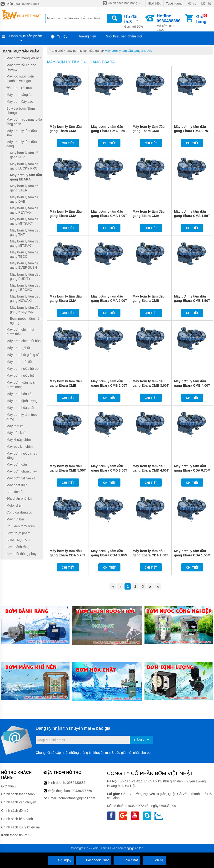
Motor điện (14, 505)
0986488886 (76, 783)
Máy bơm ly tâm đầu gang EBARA (128, 51)
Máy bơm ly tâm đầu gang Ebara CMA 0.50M (66, 131)
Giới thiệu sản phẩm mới (124, 36)
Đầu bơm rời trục (19, 88)
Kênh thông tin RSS (16, 835)
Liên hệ (206, 3)
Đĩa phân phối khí (20, 498)
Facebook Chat (94, 860)
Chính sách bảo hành (17, 819)
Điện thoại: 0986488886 (20, 4)
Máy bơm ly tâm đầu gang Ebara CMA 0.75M (149, 131)
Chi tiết (68, 143)
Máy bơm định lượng (22, 401)
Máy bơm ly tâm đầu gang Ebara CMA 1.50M (149, 216)
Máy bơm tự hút (18, 348)
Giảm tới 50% (134, 21)
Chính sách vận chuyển (19, 802)
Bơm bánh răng (18, 547)
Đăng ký (142, 740)
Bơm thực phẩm (18, 533)
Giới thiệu (154, 3)
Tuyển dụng (174, 3)
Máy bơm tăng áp (19, 95)
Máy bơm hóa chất (20, 408)
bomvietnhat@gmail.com (77, 798)
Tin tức (59, 36)
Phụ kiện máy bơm (21, 526)
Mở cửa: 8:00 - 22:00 (170, 23)
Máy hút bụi (15, 519)
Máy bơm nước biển (21, 375)
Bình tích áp (15, 492)
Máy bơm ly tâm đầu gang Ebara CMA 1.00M (66, 216)
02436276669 (82, 791)
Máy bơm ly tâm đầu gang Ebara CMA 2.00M (66, 301)
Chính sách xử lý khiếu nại (21, 827)
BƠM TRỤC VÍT (18, 540)
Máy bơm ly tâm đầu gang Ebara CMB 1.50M (149, 301)
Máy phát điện (17, 485)
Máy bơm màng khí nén (24, 58)
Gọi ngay (61, 860)
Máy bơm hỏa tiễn (20, 394)
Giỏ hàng (201, 19)
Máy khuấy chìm (19, 440)
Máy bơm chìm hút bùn (24, 341)
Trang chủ (56, 51)
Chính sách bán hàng (123, 3)
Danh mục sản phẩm (26, 36)
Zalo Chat (127, 860)
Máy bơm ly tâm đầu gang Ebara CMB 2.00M (66, 385)
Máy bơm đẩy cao (20, 102)
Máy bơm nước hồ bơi (23, 369)
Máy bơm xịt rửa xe (21, 478)
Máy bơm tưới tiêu (20, 362)
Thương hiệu (86, 36)
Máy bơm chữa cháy (22, 471)
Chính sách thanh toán (18, 794)
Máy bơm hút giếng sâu (24, 355)
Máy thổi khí (15, 426)
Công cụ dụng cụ (20, 512)
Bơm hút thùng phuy (22, 554)
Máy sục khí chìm (20, 447)
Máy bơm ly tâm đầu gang (84, 51)
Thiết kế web (109, 848)
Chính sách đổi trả (15, 811)
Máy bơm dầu (17, 464)
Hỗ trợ (192, 3)
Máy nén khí (15, 433)
